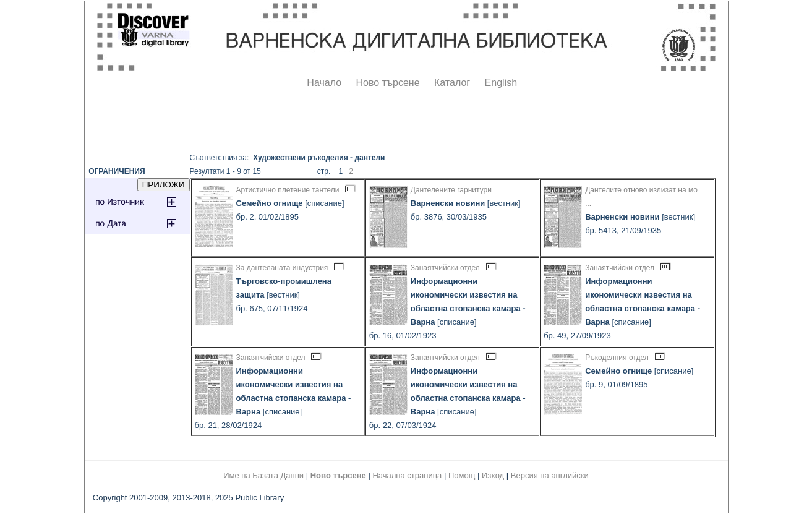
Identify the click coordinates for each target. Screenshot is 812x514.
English (501, 83)
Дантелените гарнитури (451, 190)
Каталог (452, 83)
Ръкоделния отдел (617, 358)
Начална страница (407, 475)
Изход (493, 475)
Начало (324, 83)
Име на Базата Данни (263, 475)
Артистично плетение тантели (288, 190)
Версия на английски (550, 475)
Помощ (462, 475)
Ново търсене (388, 83)
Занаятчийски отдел (445, 268)
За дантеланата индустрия (282, 268)
